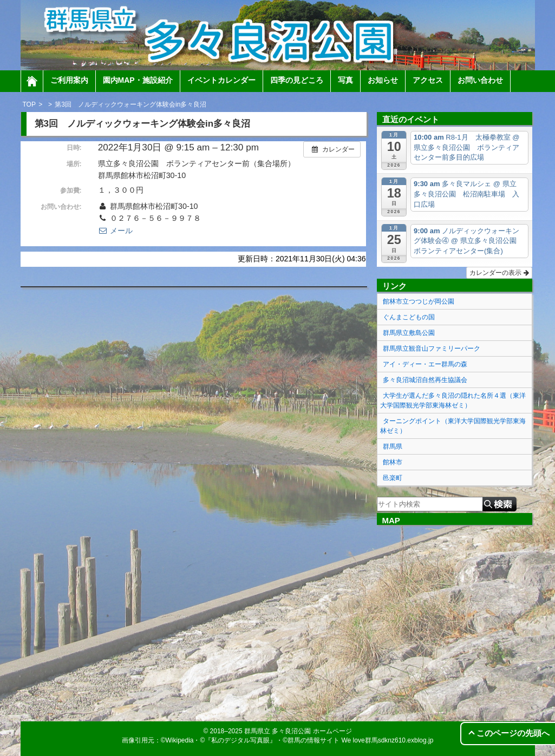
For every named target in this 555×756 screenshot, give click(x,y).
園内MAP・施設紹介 (138, 80)
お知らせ (383, 80)
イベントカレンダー (221, 80)
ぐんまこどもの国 (409, 317)
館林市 (393, 462)
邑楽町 (393, 478)
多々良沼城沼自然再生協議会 (425, 380)
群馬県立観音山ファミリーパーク (432, 349)
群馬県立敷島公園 (409, 333)
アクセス (428, 80)
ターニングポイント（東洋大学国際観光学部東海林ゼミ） (453, 426)
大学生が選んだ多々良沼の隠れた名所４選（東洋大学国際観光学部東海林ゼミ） (453, 400)
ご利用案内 (69, 80)
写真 (345, 80)
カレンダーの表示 (499, 273)
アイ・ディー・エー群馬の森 (425, 364)
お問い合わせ (480, 80)
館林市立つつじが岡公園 (419, 301)
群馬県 (393, 446)
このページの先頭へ (513, 733)
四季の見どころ (297, 80)
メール (115, 231)
